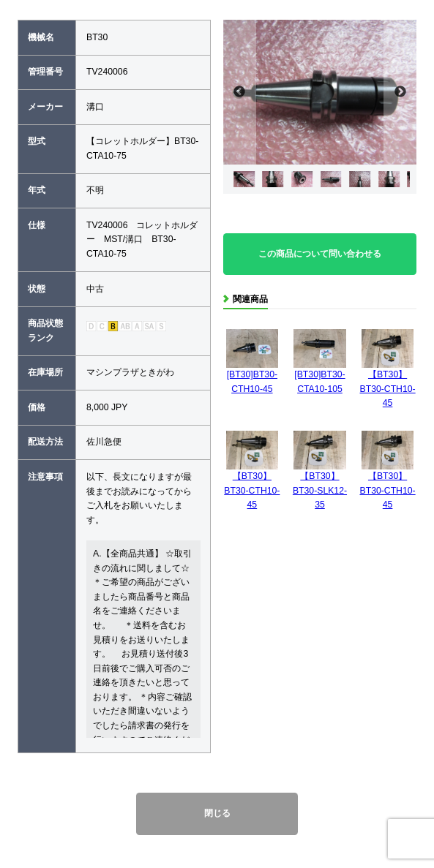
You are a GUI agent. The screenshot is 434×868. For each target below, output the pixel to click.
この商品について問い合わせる (320, 254)
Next (400, 92)
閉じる (217, 813)
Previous (240, 92)
